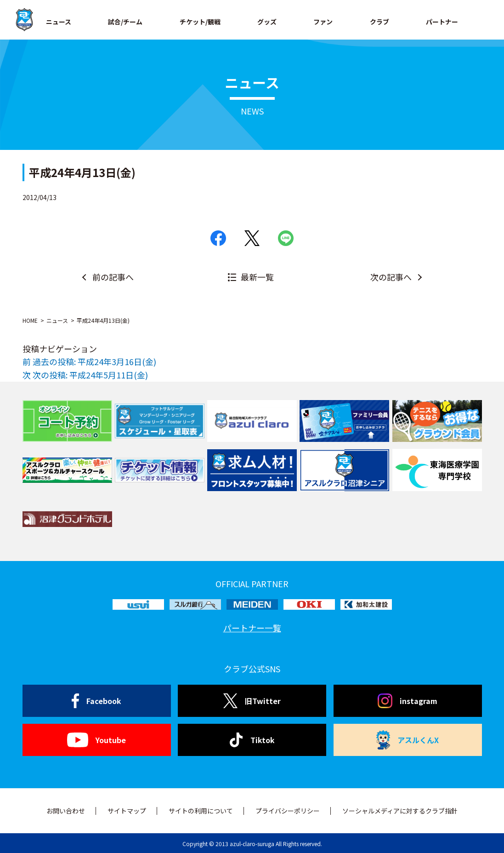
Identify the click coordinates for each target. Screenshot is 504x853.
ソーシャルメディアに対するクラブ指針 (400, 811)
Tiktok (252, 740)
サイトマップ (127, 811)
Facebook (97, 701)
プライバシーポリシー (288, 811)
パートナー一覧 (252, 628)
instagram (408, 701)
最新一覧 (257, 277)
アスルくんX (408, 740)
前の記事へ (113, 277)
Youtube (96, 740)
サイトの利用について (201, 811)
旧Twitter (252, 701)
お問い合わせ (66, 811)
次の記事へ (391, 277)
